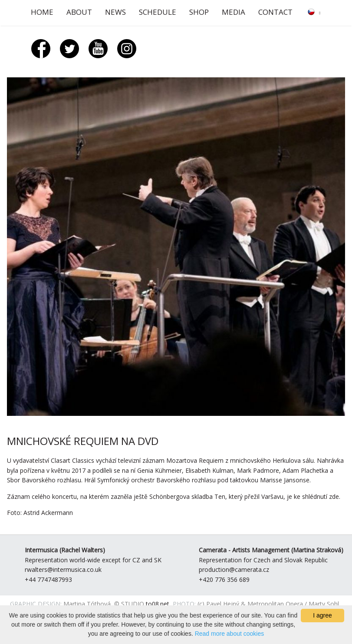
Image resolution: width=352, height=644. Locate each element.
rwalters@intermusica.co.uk (63, 569)
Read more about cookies (230, 634)
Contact (275, 12)
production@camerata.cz (234, 569)
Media (234, 12)
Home (42, 12)
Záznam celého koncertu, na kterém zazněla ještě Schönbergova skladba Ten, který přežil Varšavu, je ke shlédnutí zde (173, 496)
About (79, 12)
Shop (199, 12)
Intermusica (41, 550)
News (115, 12)
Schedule (158, 12)
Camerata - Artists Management (244, 550)
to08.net (158, 604)
